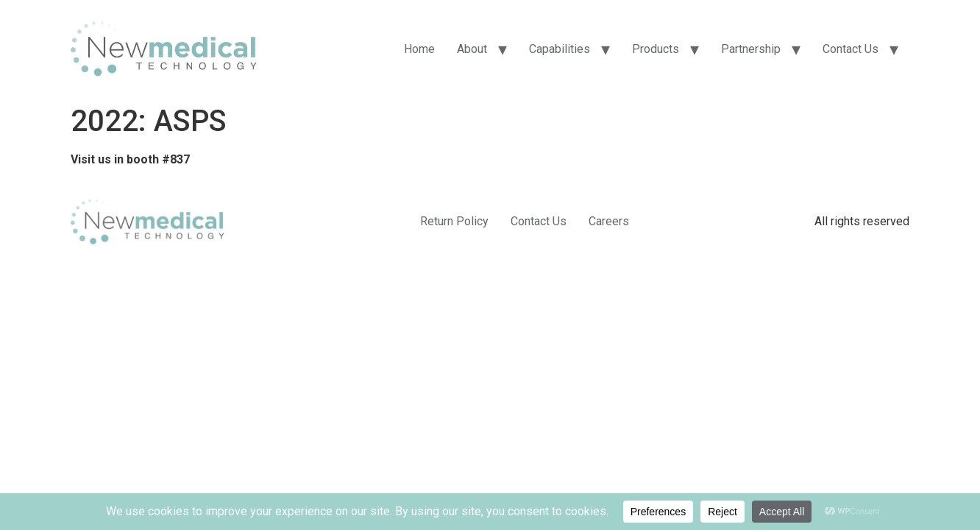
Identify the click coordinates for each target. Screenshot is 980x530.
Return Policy (454, 221)
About (472, 49)
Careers (609, 221)
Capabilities (560, 49)
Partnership (751, 49)
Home (419, 49)
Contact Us (851, 49)
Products (656, 49)
